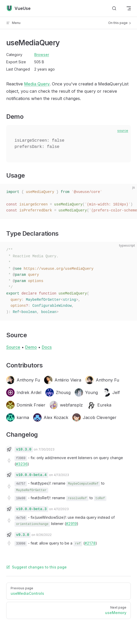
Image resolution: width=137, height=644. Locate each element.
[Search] (114, 8)
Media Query (37, 84)
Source (13, 347)
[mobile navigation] (129, 8)
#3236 (22, 464)
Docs (47, 347)
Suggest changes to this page (36, 567)
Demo (31, 347)
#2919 (71, 524)
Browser (42, 55)
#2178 (90, 543)
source (123, 131)
